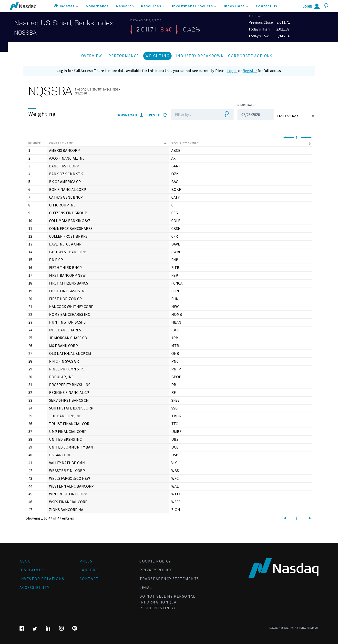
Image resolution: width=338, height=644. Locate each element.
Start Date (246, 105)
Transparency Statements (169, 579)
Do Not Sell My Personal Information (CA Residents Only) (167, 602)
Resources (151, 6)
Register (250, 71)
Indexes (67, 6)
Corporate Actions (250, 56)
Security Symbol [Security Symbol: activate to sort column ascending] (186, 143)
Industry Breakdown (200, 56)
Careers (89, 570)
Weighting (157, 56)
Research (125, 6)
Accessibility (35, 588)
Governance (97, 6)
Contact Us (266, 6)
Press (86, 561)
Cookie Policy (155, 561)
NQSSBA (25, 33)
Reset (158, 115)
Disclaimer (32, 570)
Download (130, 115)
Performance (124, 56)
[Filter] (195, 115)
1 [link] (297, 138)
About (27, 561)
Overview (92, 56)
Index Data (234, 6)
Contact (89, 579)
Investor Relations (42, 579)
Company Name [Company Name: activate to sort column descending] (61, 143)
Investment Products (192, 6)
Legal (146, 588)
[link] (288, 138)
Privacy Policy (156, 570)
